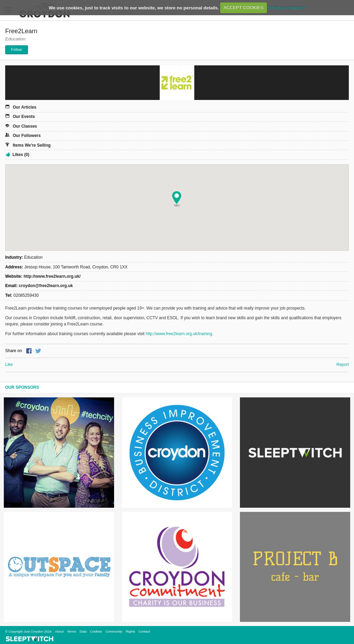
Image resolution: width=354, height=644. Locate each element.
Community (114, 631)
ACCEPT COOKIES (244, 7)
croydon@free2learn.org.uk (46, 286)
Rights (131, 631)
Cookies (96, 631)
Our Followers (27, 136)
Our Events (24, 117)
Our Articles (25, 107)
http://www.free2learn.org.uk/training (179, 334)
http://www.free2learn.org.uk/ (52, 276)
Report (343, 365)
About (59, 631)
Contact (144, 631)
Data (83, 631)
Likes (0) (21, 155)
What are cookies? (287, 7)
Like (9, 365)
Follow (16, 49)
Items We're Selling (32, 145)
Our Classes (25, 126)
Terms (72, 631)
